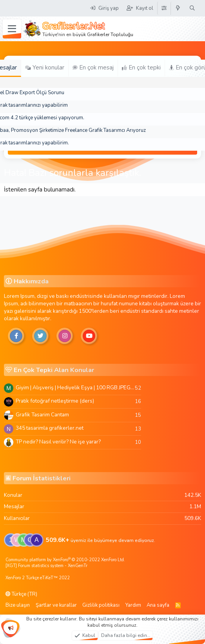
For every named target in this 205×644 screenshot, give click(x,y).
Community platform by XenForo (65, 560)
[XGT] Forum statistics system (46, 566)
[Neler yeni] (178, 8)
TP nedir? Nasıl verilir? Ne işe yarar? (58, 442)
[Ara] (192, 8)
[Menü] (12, 29)
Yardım (133, 605)
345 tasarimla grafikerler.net (50, 428)
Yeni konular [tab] (45, 68)
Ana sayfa (158, 605)
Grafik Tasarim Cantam (42, 415)
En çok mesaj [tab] (93, 68)
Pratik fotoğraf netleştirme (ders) (55, 401)
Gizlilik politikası (101, 605)
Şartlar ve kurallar (56, 605)
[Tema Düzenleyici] (164, 8)
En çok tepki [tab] (141, 68)
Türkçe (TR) (21, 594)
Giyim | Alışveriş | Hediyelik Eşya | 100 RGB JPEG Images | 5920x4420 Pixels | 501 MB (75, 388)
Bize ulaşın (18, 605)
